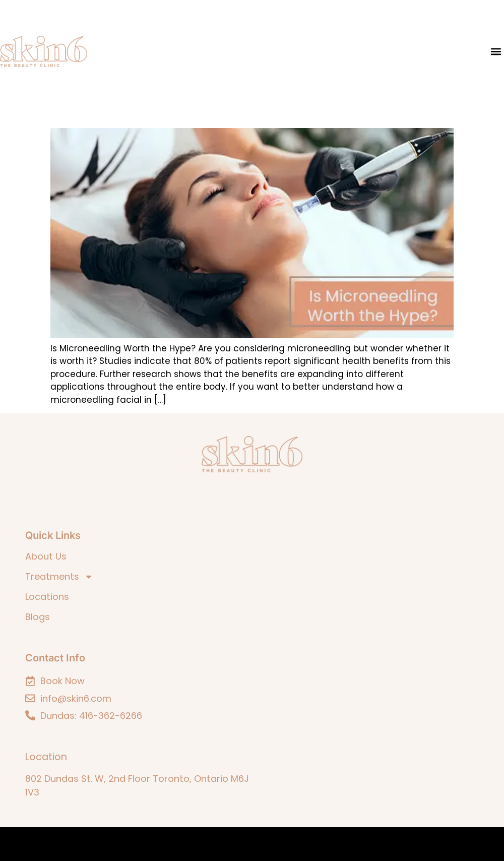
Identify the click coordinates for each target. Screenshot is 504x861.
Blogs (38, 617)
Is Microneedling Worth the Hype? (138, 113)
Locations (47, 597)
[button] (496, 52)
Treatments (59, 577)
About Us (46, 557)
